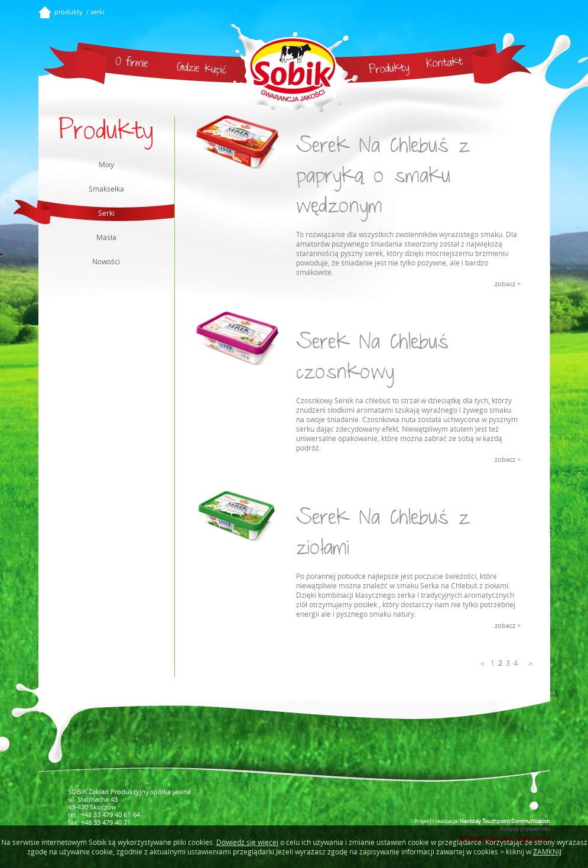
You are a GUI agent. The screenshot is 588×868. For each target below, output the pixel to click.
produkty (69, 12)
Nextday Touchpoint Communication (505, 821)
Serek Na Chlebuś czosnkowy (372, 359)
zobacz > (508, 284)
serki (98, 12)
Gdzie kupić (202, 70)
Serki (77, 212)
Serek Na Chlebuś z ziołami (383, 535)
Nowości (106, 261)
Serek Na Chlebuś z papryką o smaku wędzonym (383, 178)
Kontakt (445, 64)
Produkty (389, 70)
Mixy (106, 164)
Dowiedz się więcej (247, 842)
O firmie (131, 64)
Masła (106, 237)
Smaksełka (106, 189)
